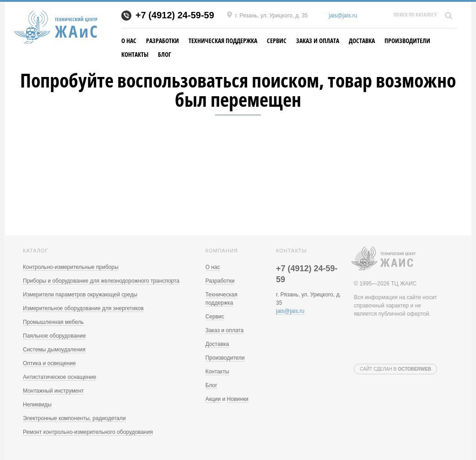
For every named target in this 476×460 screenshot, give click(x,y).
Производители (407, 41)
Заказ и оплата (318, 41)
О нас (129, 41)
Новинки (238, 399)
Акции (213, 399)
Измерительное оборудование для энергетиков (83, 308)
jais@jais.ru (343, 16)
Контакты (135, 54)
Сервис (277, 41)
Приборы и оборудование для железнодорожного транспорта (101, 281)
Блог (165, 54)
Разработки (162, 41)
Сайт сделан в (395, 369)
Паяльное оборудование (54, 336)
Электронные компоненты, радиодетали (74, 418)
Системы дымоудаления (54, 350)
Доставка (362, 41)
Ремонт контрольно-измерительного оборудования (88, 432)
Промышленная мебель (53, 322)
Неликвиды (37, 405)
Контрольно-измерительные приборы (71, 267)
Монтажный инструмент (53, 391)
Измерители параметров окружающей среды (80, 295)
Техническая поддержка (223, 41)
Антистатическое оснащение (59, 377)
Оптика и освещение (49, 363)
